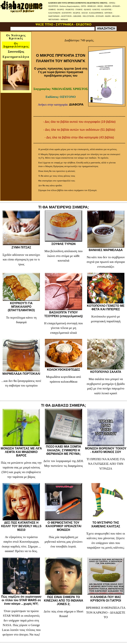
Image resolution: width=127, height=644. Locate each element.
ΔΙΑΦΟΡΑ (76, 105)
